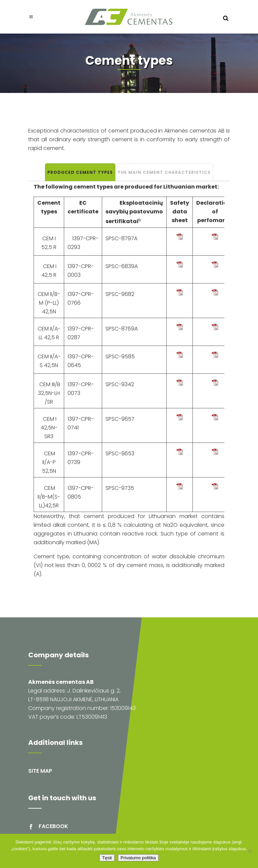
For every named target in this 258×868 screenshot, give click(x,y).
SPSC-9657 (120, 419)
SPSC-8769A (122, 329)
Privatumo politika (138, 858)
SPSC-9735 (120, 488)
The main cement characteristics (164, 172)
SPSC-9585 (120, 356)
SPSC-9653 (120, 453)
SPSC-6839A (122, 266)
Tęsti (107, 858)
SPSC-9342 (120, 384)
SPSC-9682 (120, 294)
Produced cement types (80, 172)
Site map (40, 771)
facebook (53, 826)
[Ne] (250, 851)
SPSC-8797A (121, 238)
